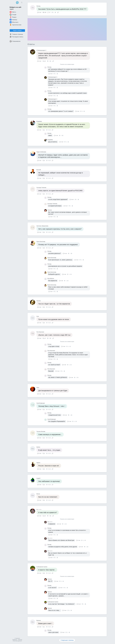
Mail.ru (13, 12)
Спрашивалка (15, 41)
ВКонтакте (14, 22)
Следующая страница (67, 640)
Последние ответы (16, 37)
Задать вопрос (17, 30)
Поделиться (58, 12)
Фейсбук (13, 20)
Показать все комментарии (67, 64)
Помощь (20, 640)
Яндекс (13, 17)
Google (13, 15)
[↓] (55, 12)
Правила (15, 640)
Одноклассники (15, 25)
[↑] (52, 12)
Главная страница (16, 34)
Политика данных (17, 641)
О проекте (17, 638)
